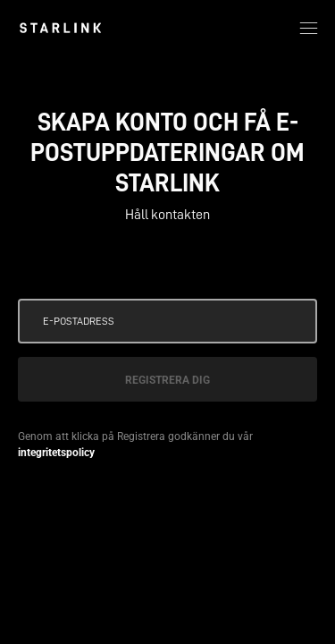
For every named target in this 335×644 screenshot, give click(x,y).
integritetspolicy (56, 453)
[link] (60, 28)
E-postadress (79, 321)
